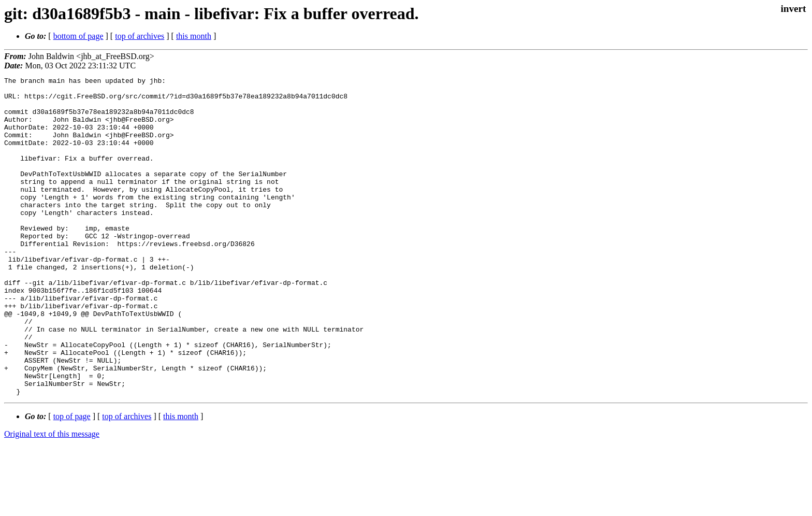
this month (194, 36)
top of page (72, 480)
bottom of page (78, 36)
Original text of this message (52, 498)
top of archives (140, 36)
